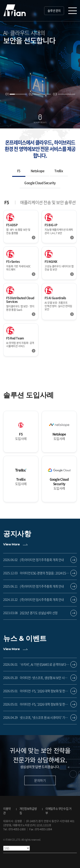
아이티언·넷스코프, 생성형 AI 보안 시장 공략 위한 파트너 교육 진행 (46, 678)
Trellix (59, 171)
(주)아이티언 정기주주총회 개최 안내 (42, 560)
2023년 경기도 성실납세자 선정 (39, 613)
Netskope (38, 171)
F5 (19, 171)
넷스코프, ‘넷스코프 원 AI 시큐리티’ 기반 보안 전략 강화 (46, 718)
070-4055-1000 (17, 829)
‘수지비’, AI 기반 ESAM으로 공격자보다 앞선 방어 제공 (46, 665)
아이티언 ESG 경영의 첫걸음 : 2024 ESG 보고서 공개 (46, 573)
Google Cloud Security (40, 183)
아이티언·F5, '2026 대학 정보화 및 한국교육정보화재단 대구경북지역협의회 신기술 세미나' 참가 (46, 691)
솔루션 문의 (54, 11)
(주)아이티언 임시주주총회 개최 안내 (42, 600)
